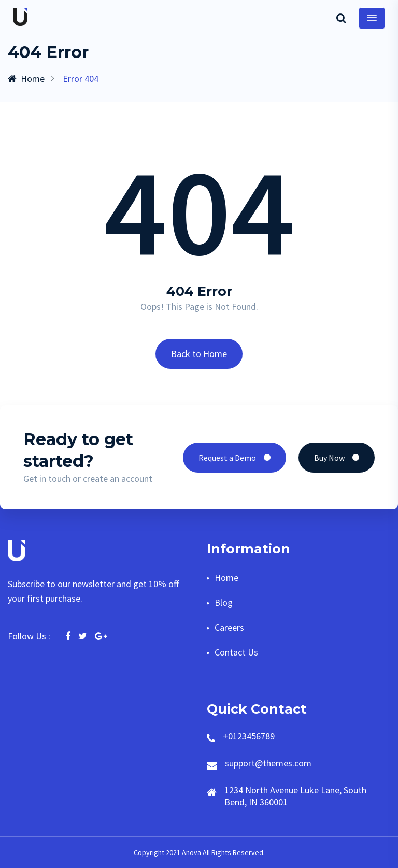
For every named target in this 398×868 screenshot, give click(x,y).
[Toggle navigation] (372, 18)
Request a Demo (234, 458)
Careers (229, 627)
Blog (224, 602)
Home (26, 79)
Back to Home (199, 354)
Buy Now (337, 458)
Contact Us (236, 652)
